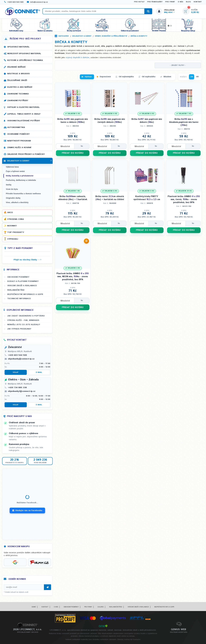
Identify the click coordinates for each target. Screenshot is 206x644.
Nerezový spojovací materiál (24, 54)
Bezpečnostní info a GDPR (164, 607)
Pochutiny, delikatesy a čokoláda (21, 180)
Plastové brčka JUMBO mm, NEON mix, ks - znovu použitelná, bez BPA (73, 277)
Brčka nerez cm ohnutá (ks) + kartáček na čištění (110, 198)
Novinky (12, 226)
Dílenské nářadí (16, 67)
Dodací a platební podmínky (23, 281)
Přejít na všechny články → (27, 260)
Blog (188, 2)
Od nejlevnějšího (126, 77)
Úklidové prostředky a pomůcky (26, 154)
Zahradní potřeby (18, 101)
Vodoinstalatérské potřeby (24, 121)
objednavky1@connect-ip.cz (22, 391)
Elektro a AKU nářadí (20, 87)
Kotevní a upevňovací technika (25, 60)
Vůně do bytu (12, 189)
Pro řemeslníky (155, 2)
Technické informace (19, 299)
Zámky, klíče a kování (19, 148)
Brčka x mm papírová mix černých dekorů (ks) (110, 121)
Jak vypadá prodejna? (19, 329)
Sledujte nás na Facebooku (27, 510)
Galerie (101, 607)
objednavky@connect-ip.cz (21, 359)
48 (197, 77)
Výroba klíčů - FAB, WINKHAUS (23, 320)
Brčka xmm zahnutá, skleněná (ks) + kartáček (73, 198)
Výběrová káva (12, 167)
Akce (10, 212)
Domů (34, 607)
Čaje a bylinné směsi (15, 171)
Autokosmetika (16, 127)
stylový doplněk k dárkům (78, 58)
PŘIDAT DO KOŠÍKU (73, 153)
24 (192, 77)
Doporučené (105, 77)
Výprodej (13, 239)
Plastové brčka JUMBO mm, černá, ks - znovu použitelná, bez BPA (184, 199)
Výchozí (88, 77)
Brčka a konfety (139, 36)
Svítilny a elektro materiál (23, 107)
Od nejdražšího (149, 77)
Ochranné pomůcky (18, 134)
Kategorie (64, 36)
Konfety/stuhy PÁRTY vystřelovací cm (147, 198)
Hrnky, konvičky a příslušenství (111, 36)
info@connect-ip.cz (37, 2)
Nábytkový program (19, 141)
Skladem (167, 77)
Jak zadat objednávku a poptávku (26, 316)
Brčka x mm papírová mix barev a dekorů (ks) (73, 121)
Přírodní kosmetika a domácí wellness (23, 194)
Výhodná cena (16, 219)
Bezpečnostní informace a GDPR (25, 294)
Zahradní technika (18, 94)
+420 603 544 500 (14, 2)
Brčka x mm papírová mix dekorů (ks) (147, 121)
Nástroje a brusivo (19, 74)
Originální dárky (13, 198)
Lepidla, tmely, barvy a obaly (24, 114)
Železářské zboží (17, 80)
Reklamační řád (16, 290)
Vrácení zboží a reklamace (22, 286)
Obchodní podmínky (18, 277)
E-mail (39, 372)
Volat (16, 372)
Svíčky (9, 185)
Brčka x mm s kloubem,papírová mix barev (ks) (184, 122)
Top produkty (16, 232)
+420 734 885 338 (17, 388)
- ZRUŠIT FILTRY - (178, 65)
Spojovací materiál (18, 47)
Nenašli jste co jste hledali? (24, 325)
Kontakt (198, 2)
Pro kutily (139, 2)
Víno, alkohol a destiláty (17, 203)
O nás (181, 2)
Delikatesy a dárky (82, 36)
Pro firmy (170, 2)
